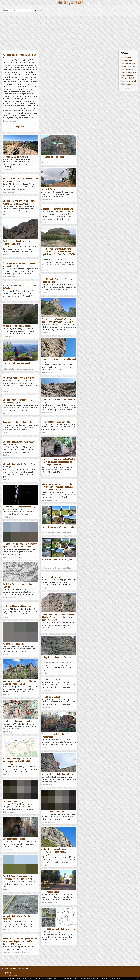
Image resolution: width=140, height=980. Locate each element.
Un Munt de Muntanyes (129, 66)
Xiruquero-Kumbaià (128, 78)
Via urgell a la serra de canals (14, 644)
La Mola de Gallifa (48, 189)
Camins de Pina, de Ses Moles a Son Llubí (58, 527)
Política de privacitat (11, 976)
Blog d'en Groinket (128, 60)
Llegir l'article (20, 127)
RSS (13, 968)
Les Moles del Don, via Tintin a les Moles (57, 774)
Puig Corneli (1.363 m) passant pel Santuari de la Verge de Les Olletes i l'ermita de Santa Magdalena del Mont (59, 462)
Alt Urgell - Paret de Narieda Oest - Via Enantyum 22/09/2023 (18, 401)
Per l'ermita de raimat (50, 892)
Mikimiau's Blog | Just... (129, 63)
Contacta (24, 968)
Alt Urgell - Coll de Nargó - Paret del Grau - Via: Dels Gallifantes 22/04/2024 (19, 202)
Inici (6, 968)
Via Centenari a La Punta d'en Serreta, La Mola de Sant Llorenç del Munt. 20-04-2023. (59, 320)
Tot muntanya (127, 57)
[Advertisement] (70, 33)
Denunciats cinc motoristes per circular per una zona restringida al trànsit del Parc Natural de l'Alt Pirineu (20, 941)
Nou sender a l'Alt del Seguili (53, 157)
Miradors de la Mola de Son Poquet (16, 363)
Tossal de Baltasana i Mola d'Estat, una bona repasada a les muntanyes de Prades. (20, 545)
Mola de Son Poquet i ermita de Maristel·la (20, 378)
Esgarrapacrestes (128, 75)
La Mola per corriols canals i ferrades (17, 721)
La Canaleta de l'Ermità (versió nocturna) (19, 506)
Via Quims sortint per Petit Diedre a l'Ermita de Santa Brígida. (17, 242)
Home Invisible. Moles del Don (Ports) (56, 422)
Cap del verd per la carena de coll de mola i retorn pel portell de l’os (19, 265)
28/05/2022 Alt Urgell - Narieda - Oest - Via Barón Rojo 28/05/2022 (59, 930)
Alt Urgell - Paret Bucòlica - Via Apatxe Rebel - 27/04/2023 (57, 659)
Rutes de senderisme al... (130, 72)
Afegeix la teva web (125, 89)
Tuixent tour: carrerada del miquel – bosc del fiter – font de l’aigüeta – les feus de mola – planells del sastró (58, 487)
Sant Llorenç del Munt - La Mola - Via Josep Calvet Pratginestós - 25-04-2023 (20, 682)
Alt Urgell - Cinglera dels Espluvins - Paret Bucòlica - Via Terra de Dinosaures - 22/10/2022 (58, 852)
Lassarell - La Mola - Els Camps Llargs (56, 577)
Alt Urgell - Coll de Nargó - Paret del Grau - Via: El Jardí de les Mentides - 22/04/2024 (58, 210)
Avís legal (8, 972)
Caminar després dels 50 (129, 81)
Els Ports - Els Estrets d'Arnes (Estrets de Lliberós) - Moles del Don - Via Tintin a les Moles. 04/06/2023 (58, 617)
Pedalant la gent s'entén (130, 84)
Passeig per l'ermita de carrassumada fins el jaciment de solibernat (20, 180)
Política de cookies (11, 974)
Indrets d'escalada (128, 69)
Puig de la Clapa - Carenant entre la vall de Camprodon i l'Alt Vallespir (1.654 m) (19, 877)
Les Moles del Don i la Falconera (15, 157)
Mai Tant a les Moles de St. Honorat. (17, 326)
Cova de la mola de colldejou (14, 801)
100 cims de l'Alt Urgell (51, 679)
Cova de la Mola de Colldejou (14, 839)
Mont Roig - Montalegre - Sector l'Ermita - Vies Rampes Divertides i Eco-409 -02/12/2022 (20, 761)
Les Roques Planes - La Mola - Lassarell (18, 606)
